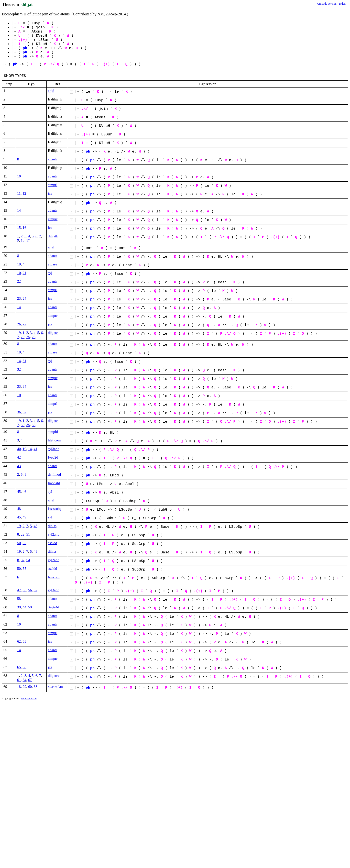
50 (19, 543)
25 (28, 337)
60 (30, 687)
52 (25, 543)
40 (19, 449)
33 (19, 386)
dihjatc (53, 333)
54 (28, 560)
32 (19, 369)
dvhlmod (54, 474)
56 (30, 590)
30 (23, 425)
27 (25, 324)
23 (19, 298)
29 (25, 687)
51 (28, 534)
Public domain (29, 698)
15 (19, 228)
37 (25, 412)
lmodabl (54, 483)
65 (19, 667)
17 (28, 240)
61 (19, 680)
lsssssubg (55, 509)
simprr (53, 219)
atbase (52, 264)
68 (36, 687)
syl (50, 273)
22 (19, 281)
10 (19, 176)
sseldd (53, 543)
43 (19, 466)
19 (19, 264)
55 (25, 569)
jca (50, 193)
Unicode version (327, 4)
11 (19, 193)
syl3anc (54, 449)
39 (19, 607)
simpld (53, 432)
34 (25, 386)
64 (25, 680)
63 (25, 641)
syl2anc (54, 534)
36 (19, 412)
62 (19, 641)
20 (23, 337)
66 (25, 667)
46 (25, 492)
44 (25, 607)
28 (34, 337)
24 (25, 298)
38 (34, 425)
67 (30, 680)
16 (25, 228)
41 (36, 449)
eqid (51, 91)
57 (36, 590)
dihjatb (53, 236)
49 (25, 517)
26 (19, 324)
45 (19, 492)
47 (19, 590)
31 (25, 361)
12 (24, 193)
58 (19, 599)
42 (19, 457)
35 (28, 425)
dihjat (27, 4)
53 (25, 590)
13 (23, 240)
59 (30, 607)
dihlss (52, 526)
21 (25, 273)
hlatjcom (54, 440)
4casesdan (55, 687)
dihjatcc (54, 676)
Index (342, 4)
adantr (52, 159)
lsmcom (54, 577)
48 (19, 509)
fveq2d (53, 457)
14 (19, 210)
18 (19, 687)
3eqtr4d (54, 607)
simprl (53, 185)
